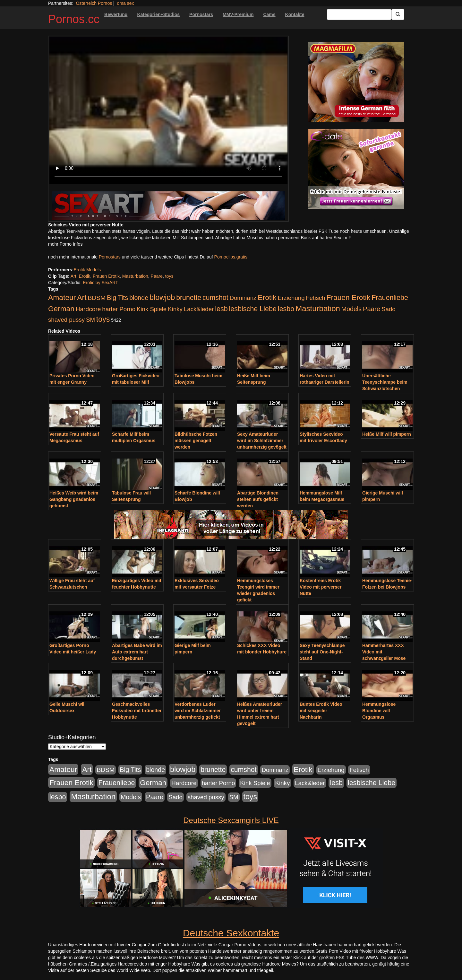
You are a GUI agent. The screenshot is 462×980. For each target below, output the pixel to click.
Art (73, 276)
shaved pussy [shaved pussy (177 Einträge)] (66, 320)
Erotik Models (87, 270)
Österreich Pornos (94, 3)
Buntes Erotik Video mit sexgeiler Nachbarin (321, 711)
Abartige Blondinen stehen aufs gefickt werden (258, 499)
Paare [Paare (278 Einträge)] (372, 309)
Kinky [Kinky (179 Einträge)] (175, 309)
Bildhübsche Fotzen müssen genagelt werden (196, 441)
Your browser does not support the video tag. (168, 110)
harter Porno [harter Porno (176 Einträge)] (119, 309)
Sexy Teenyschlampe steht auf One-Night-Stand (322, 652)
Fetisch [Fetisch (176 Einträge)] (315, 298)
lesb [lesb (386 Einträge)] (221, 309)
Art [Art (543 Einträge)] (82, 297)
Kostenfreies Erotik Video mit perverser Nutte (321, 587)
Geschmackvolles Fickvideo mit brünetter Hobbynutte (137, 711)
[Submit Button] (398, 14)
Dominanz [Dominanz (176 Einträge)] (243, 298)
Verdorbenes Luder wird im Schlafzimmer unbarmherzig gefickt (198, 711)
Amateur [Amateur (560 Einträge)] (62, 297)
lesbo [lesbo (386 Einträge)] (286, 309)
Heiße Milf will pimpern (387, 434)
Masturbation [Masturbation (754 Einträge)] (318, 308)
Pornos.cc (74, 19)
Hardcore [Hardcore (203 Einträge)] (88, 309)
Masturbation (135, 276)
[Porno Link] (168, 206)
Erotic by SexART (100, 283)
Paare (157, 276)
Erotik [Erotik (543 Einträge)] (267, 297)
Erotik (84, 276)
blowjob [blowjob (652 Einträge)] (162, 297)
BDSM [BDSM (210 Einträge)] (97, 298)
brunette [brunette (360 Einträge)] (189, 298)
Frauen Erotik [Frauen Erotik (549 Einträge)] (348, 297)
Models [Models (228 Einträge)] (351, 309)
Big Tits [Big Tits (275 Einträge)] (117, 298)
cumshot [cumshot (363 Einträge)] (215, 298)
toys (169, 276)
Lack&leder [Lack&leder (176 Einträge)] (199, 309)
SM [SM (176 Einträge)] (90, 320)
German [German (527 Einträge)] (61, 309)
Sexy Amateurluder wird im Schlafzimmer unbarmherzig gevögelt (262, 441)
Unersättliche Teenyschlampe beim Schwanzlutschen (385, 382)
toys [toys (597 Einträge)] (103, 319)
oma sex (126, 3)
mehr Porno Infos (65, 244)
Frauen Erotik (106, 276)
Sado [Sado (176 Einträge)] (389, 309)
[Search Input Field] (359, 14)
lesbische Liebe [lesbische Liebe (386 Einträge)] (253, 309)
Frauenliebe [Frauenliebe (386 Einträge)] (390, 298)
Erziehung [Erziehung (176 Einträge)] (291, 298)
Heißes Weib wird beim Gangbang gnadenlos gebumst (74, 499)
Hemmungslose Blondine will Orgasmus (379, 711)
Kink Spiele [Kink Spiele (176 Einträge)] (152, 309)
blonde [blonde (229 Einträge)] (139, 298)
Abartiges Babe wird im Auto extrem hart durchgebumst (137, 652)
